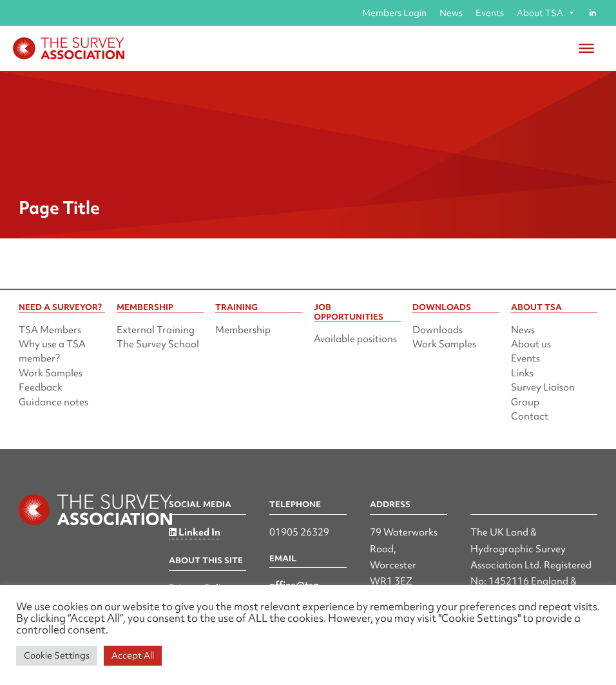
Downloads (438, 330)
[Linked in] (592, 13)
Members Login (394, 13)
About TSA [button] (546, 13)
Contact (530, 416)
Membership (243, 330)
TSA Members (50, 330)
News (451, 13)
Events (490, 13)
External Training (156, 330)
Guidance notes (53, 402)
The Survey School (158, 344)
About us (531, 344)
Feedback (41, 387)
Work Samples (51, 373)
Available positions (355, 339)
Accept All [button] (133, 655)
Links (522, 373)
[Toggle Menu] (586, 48)
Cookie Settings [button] (57, 655)
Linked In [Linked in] (195, 532)
